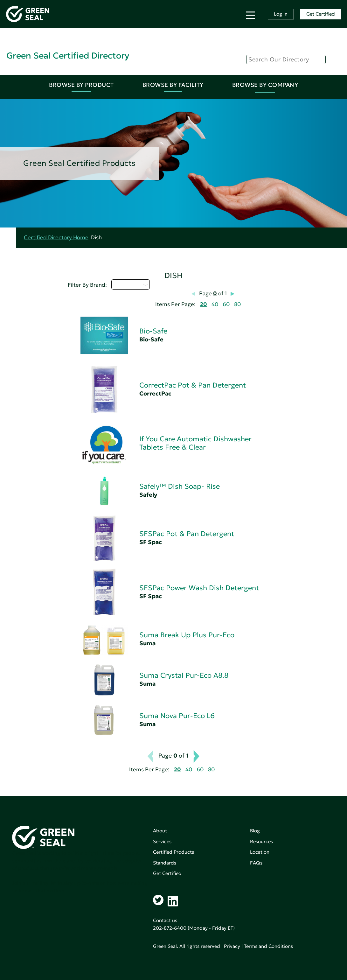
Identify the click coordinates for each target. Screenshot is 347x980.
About (160, 831)
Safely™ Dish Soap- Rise (180, 486)
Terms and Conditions (268, 946)
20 (204, 304)
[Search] (286, 59)
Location (260, 852)
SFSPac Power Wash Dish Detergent (199, 588)
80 (237, 304)
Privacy (232, 946)
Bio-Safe (153, 331)
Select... (131, 284)
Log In (281, 14)
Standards (165, 863)
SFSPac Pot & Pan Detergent (187, 534)
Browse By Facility (173, 85)
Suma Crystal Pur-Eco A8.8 (184, 675)
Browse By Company (265, 85)
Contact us (165, 920)
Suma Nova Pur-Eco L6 (177, 716)
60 (226, 304)
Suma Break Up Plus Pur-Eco (187, 635)
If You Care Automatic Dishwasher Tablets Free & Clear (195, 443)
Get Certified (321, 14)
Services (162, 841)
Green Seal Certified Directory (68, 56)
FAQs (256, 863)
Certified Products (173, 852)
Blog (255, 831)
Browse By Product (81, 85)
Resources (261, 841)
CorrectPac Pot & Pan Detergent (193, 385)
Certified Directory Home (56, 238)
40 (215, 304)
